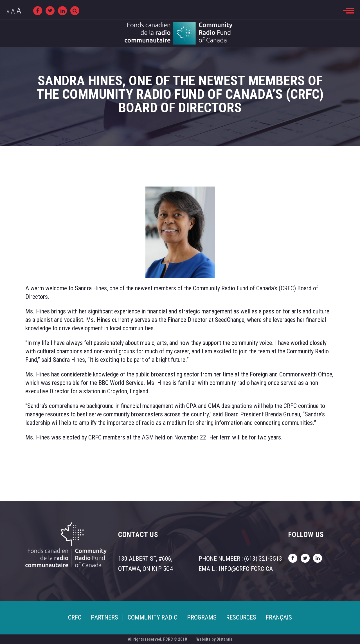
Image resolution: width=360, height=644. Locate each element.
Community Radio (153, 617)
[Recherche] (75, 11)
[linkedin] (62, 11)
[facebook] (38, 11)
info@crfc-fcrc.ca (246, 569)
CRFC (75, 617)
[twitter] (50, 11)
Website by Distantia (214, 639)
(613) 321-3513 (263, 559)
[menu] (349, 11)
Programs (202, 617)
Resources (241, 617)
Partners (104, 617)
